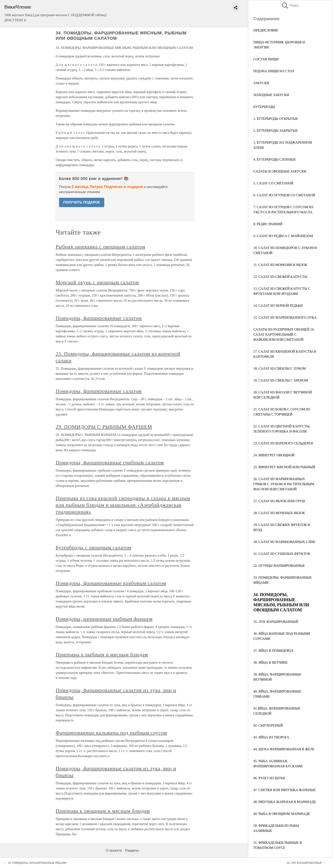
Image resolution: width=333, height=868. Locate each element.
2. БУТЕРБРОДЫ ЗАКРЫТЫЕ (276, 131)
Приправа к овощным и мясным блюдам (103, 811)
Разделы (132, 850)
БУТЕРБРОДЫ (264, 107)
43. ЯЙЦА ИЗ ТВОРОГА (271, 737)
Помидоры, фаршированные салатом (99, 318)
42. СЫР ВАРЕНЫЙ (268, 725)
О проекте (114, 850)
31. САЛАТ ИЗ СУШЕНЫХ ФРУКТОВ (282, 554)
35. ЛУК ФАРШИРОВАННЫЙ (276, 622)
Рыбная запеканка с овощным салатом (100, 247)
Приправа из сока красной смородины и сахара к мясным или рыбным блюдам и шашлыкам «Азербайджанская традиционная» (123, 505)
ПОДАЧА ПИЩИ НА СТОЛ (274, 71)
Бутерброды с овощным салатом (93, 547)
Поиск (290, 5)
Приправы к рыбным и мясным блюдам (102, 655)
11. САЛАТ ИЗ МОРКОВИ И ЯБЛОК (280, 265)
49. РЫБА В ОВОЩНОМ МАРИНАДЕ (282, 814)
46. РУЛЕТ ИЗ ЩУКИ (269, 778)
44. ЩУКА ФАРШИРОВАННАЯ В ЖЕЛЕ (284, 749)
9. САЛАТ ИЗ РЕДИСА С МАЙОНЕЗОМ (283, 236)
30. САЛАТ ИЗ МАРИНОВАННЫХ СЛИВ (284, 542)
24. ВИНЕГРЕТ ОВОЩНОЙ (274, 455)
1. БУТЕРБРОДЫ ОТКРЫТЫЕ (276, 119)
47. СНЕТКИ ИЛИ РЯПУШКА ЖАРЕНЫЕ (285, 790)
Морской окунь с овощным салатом (97, 282)
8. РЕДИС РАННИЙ (268, 224)
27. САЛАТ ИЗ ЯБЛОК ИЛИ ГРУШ (279, 501)
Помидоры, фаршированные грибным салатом (110, 462)
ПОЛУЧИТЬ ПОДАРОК (82, 202)
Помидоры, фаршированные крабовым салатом (111, 583)
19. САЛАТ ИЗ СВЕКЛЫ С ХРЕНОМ (281, 380)
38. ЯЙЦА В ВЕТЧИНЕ (271, 662)
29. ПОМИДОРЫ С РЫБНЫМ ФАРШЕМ (104, 427)
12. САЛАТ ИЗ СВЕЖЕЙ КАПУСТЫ (280, 277)
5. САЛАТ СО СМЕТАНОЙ (273, 183)
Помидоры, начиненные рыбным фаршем (104, 619)
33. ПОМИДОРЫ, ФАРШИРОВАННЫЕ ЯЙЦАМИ (37, 863)
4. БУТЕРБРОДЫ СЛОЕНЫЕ (275, 159)
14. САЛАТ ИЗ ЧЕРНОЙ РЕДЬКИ (278, 306)
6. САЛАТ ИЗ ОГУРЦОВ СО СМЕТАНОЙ (284, 195)
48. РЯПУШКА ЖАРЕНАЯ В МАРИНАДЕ (285, 802)
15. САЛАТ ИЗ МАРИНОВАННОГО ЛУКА (285, 317)
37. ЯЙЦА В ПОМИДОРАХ (273, 651)
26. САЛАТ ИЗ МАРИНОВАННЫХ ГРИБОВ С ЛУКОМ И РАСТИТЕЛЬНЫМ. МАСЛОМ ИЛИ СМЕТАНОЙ (284, 484)
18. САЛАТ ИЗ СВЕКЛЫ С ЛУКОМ (280, 368)
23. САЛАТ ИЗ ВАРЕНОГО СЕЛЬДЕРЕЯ (283, 443)
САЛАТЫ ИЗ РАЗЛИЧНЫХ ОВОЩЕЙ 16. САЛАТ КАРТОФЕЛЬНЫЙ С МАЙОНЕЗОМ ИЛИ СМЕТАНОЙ (284, 334)
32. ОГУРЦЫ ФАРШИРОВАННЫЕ (279, 566)
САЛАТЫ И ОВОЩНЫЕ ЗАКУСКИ (280, 171)
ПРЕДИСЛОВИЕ (266, 30)
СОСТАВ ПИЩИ (266, 59)
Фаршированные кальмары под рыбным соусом (111, 733)
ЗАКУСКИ (261, 83)
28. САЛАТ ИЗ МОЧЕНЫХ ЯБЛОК (279, 513)
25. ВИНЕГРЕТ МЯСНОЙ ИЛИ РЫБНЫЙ (284, 467)
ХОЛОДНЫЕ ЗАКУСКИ (271, 95)
